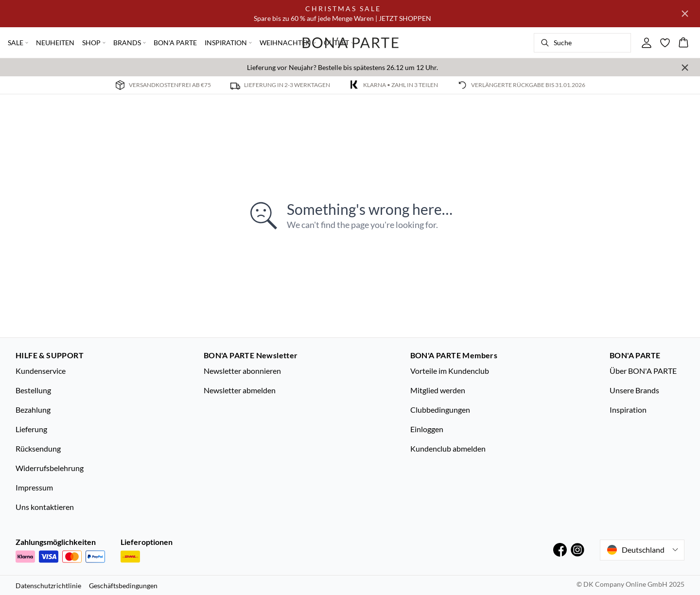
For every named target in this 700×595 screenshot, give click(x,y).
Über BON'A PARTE (643, 371)
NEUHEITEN (55, 43)
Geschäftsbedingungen (123, 586)
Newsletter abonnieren (242, 371)
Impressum (34, 487)
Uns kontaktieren (45, 507)
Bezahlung (33, 410)
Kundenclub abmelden (448, 448)
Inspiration (628, 410)
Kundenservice (41, 371)
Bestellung (33, 390)
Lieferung (31, 429)
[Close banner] (685, 14)
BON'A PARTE (175, 43)
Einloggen (427, 429)
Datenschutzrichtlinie (48, 586)
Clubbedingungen (440, 410)
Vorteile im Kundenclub (450, 371)
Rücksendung (38, 448)
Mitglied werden (438, 390)
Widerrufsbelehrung (50, 468)
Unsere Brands (634, 390)
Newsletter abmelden (240, 390)
